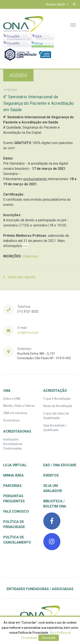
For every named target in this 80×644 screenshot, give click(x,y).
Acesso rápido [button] (55, 4)
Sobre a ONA (12, 399)
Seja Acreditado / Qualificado (55, 428)
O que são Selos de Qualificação (56, 416)
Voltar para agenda (19, 277)
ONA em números (15, 413)
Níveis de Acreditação (58, 406)
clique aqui (30, 256)
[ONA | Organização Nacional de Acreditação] (40, 614)
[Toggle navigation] (73, 25)
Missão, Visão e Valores (19, 406)
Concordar (49, 638)
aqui (26, 246)
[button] (74, 5)
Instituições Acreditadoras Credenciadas (13, 444)
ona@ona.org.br (28, 333)
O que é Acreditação (57, 399)
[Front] (23, 25)
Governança (11, 420)
